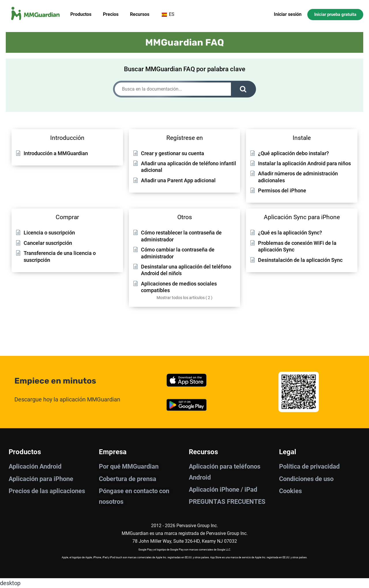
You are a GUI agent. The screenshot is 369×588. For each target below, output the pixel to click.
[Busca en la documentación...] (173, 89)
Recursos (140, 14)
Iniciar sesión (288, 14)
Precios (111, 14)
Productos (81, 14)
